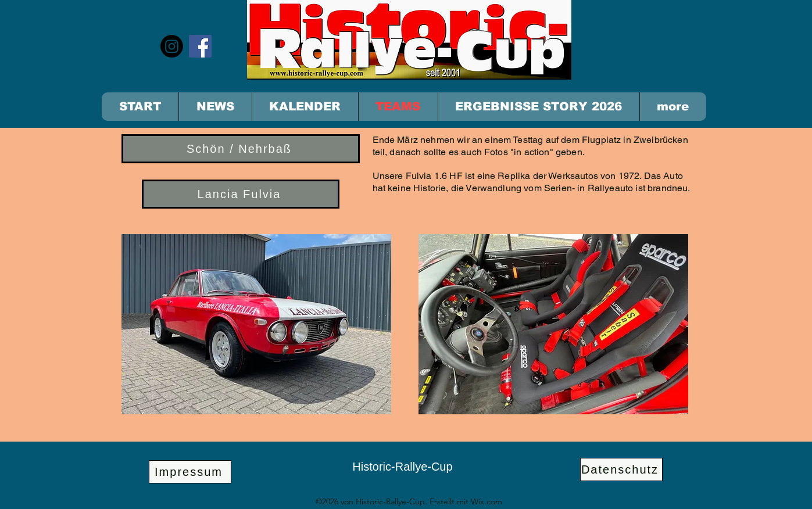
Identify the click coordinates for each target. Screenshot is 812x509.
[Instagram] (172, 46)
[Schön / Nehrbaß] (241, 149)
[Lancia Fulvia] (241, 194)
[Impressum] (190, 472)
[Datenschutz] (621, 469)
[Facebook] (200, 46)
